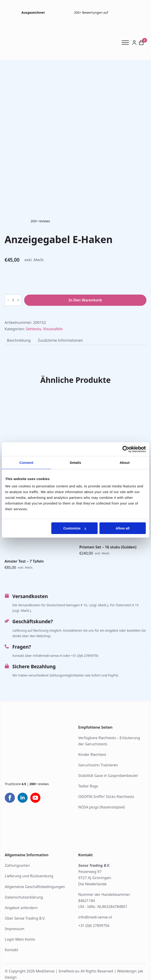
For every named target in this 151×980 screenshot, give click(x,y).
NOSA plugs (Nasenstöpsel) (102, 807)
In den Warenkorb (85, 300)
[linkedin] (23, 798)
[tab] (19, 341)
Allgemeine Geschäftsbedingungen (35, 887)
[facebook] (10, 798)
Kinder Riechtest (92, 754)
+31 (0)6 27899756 (94, 926)
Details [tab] (75, 463)
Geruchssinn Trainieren (98, 765)
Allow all (123, 528)
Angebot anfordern (21, 908)
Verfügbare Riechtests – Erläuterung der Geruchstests (109, 741)
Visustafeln (53, 329)
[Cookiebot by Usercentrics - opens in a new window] (126, 449)
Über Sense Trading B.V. (25, 918)
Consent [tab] (26, 463)
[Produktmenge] (13, 300)
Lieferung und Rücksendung (29, 876)
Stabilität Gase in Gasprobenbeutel (108, 776)
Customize (75, 528)
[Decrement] (8, 300)
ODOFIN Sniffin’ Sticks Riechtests (106, 797)
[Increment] (18, 300)
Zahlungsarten (17, 865)
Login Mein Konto (20, 939)
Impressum (15, 929)
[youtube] (35, 798)
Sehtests (34, 329)
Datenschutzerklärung (24, 897)
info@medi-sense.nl (95, 917)
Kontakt (12, 950)
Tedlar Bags (88, 786)
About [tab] (125, 463)
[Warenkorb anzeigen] (142, 42)
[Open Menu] (127, 43)
